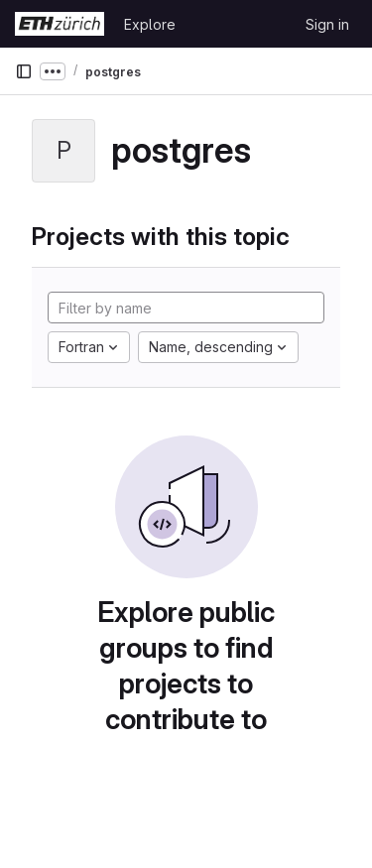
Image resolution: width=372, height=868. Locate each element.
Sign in (327, 24)
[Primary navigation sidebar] (24, 71)
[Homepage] (60, 24)
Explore (150, 24)
